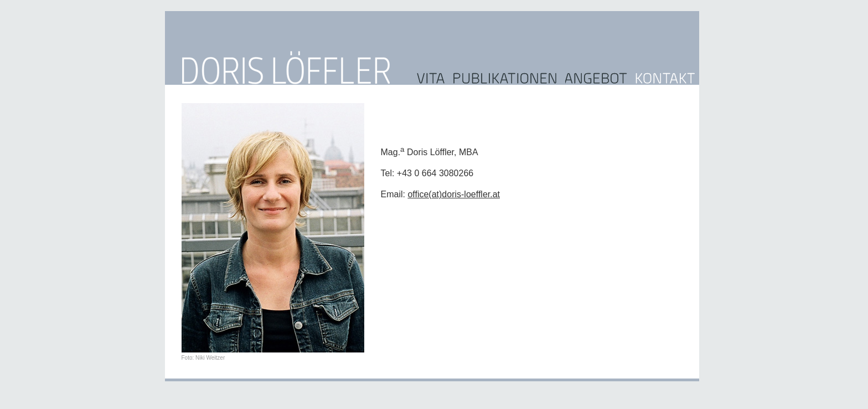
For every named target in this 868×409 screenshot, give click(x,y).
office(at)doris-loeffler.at (454, 194)
